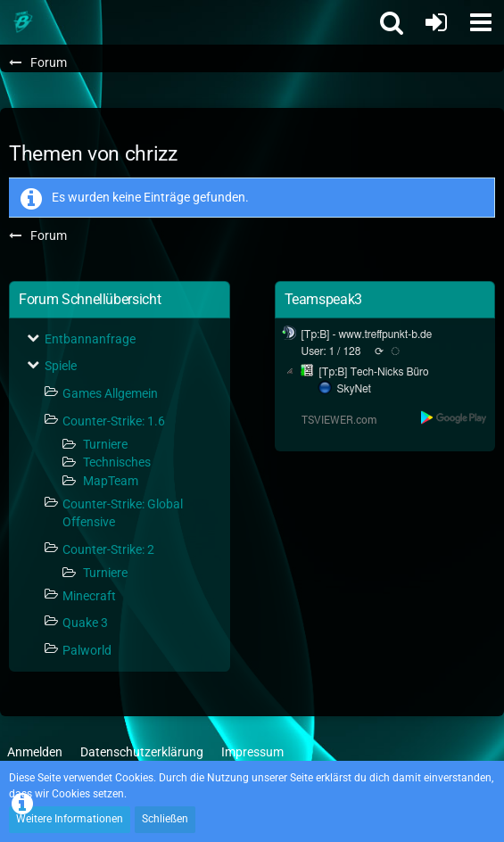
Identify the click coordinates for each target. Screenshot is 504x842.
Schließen (165, 819)
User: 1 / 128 (331, 351)
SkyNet (354, 389)
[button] (481, 22)
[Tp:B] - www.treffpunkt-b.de (367, 334)
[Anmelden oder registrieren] (436, 22)
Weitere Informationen (70, 819)
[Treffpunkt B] (22, 22)
